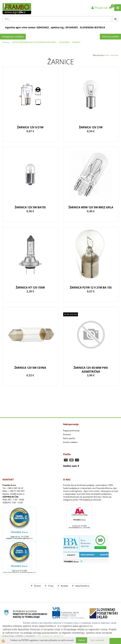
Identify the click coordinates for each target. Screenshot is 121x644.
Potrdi (82, 640)
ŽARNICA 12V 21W (91, 127)
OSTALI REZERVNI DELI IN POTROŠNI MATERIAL (34, 42)
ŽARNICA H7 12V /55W (30, 288)
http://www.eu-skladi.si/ (50, 636)
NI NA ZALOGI (71, 314)
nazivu (114, 55)
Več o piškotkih (97, 640)
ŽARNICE (76, 42)
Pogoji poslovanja (71, 430)
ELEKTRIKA (64, 42)
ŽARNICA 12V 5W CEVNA (30, 368)
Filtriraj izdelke (110, 37)
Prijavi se (99, 8)
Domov (6, 42)
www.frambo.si (82, 586)
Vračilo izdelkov (70, 442)
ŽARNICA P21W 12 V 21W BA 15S (91, 288)
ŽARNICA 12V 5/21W (30, 127)
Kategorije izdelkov (13, 37)
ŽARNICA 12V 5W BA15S (30, 207)
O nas (51, 586)
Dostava (67, 434)
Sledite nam (70, 466)
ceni (107, 55)
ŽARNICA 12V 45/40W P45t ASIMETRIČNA (91, 370)
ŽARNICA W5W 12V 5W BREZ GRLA (91, 207)
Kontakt (64, 586)
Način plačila (69, 438)
